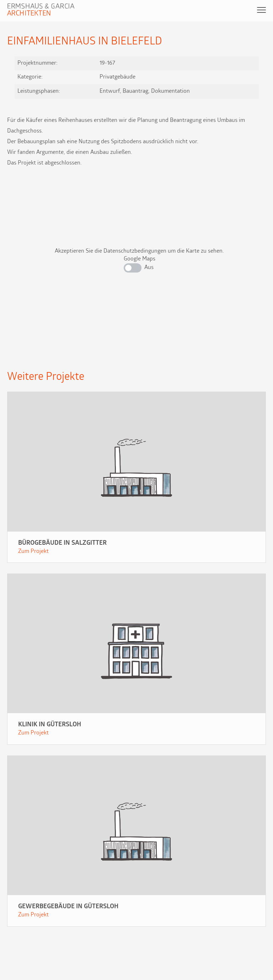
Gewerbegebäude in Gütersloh (68, 907)
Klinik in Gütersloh (50, 725)
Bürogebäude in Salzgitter (62, 543)
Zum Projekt (33, 551)
